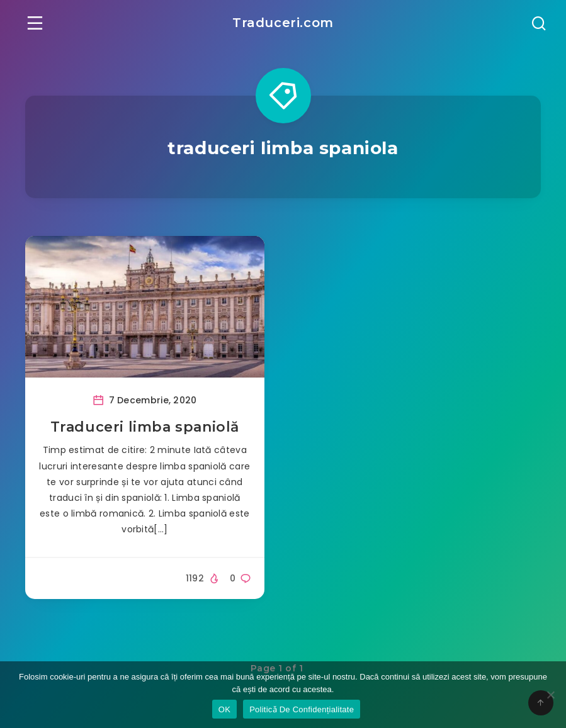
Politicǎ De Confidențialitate (302, 709)
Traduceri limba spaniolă (145, 427)
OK (224, 709)
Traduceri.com (283, 23)
